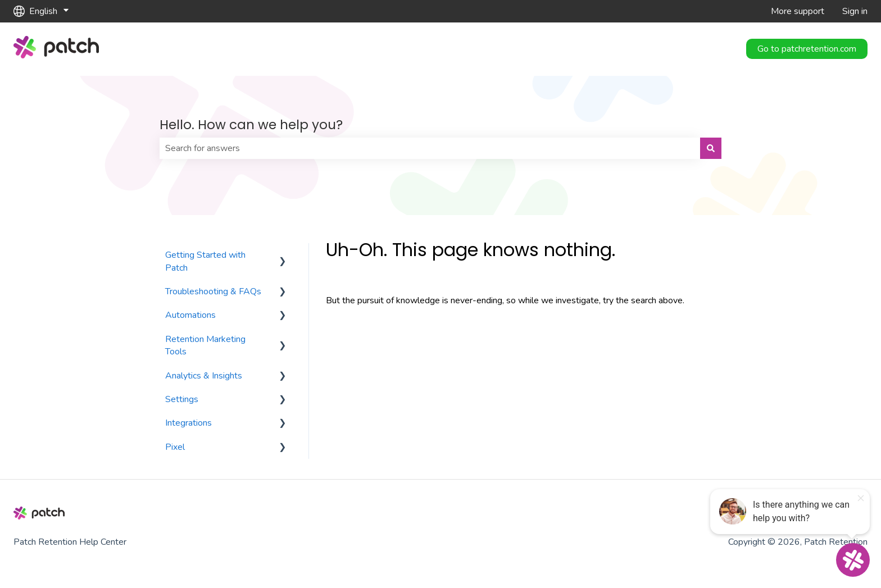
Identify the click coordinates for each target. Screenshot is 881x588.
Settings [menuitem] (182, 399)
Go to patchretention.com (807, 49)
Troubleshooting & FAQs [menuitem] (213, 291)
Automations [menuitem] (190, 315)
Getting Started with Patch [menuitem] (205, 261)
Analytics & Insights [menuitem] (204, 376)
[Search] (711, 148)
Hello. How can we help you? (251, 125)
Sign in (855, 11)
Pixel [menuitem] (175, 447)
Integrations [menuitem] (189, 423)
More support (798, 11)
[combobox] (430, 148)
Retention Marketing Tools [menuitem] (205, 345)
